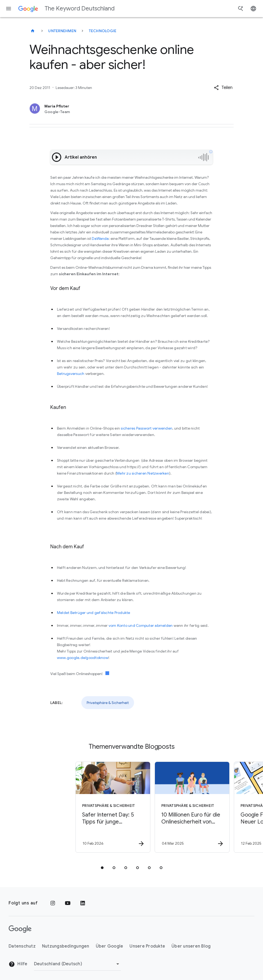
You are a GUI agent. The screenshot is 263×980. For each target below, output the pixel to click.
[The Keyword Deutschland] (33, 31)
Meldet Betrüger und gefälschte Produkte (94, 613)
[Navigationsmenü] (9, 9)
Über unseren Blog (191, 946)
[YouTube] (68, 903)
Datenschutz (22, 946)
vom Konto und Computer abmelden (141, 625)
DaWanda (100, 239)
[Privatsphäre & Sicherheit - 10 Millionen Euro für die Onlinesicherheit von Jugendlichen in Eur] (171, 807)
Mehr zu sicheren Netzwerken (143, 473)
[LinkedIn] (83, 903)
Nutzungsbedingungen (66, 946)
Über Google (110, 946)
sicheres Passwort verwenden (146, 428)
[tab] (102, 868)
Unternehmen (62, 31)
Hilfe (18, 964)
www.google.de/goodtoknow (83, 658)
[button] (223, 88)
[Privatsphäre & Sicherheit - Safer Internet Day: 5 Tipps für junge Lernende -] (92, 807)
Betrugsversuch (71, 374)
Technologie (103, 31)
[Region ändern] (77, 964)
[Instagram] (53, 903)
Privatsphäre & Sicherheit (108, 703)
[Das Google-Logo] (20, 929)
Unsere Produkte (147, 946)
